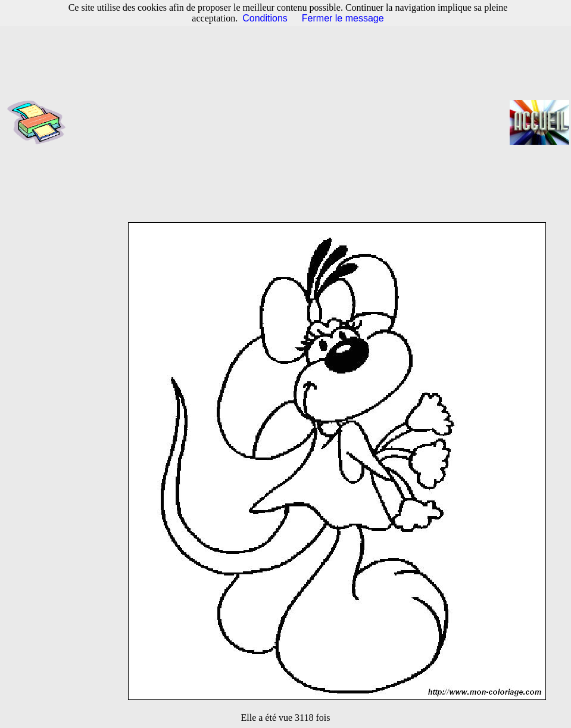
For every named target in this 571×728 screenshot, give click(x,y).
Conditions (265, 18)
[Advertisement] (291, 122)
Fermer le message (343, 18)
